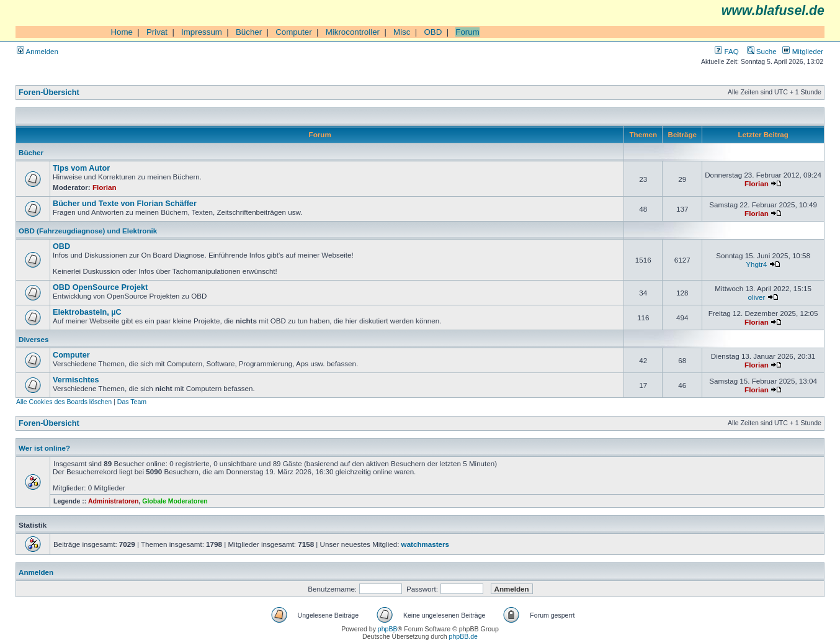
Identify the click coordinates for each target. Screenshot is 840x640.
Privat (157, 32)
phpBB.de (463, 636)
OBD (433, 32)
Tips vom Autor (81, 168)
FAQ (726, 51)
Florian (105, 187)
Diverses (34, 339)
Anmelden (38, 51)
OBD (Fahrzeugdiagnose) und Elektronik (88, 231)
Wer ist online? (44, 448)
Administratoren (113, 501)
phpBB (388, 629)
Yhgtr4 (756, 264)
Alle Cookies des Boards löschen (64, 402)
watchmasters (425, 544)
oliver (757, 297)
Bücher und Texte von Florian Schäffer (125, 204)
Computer (294, 32)
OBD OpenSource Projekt (100, 287)
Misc (402, 32)
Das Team (132, 402)
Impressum (202, 32)
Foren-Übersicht (49, 92)
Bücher (249, 32)
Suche (762, 51)
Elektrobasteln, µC (87, 312)
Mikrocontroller (353, 32)
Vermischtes (76, 380)
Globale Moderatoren (175, 501)
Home (122, 32)
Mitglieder (803, 51)
